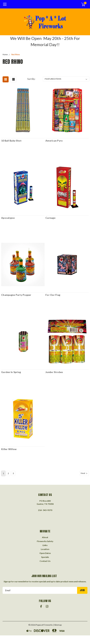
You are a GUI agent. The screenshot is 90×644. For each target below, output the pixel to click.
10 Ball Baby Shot (11, 141)
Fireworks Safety (45, 541)
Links (45, 545)
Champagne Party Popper (16, 295)
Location (45, 549)
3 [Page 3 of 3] (13, 473)
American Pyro (54, 141)
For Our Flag (53, 295)
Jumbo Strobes (54, 372)
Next (84, 473)
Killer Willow (9, 449)
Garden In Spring (11, 372)
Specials (45, 557)
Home (5, 55)
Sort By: (31, 79)
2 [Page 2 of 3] (8, 473)
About (45, 537)
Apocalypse (8, 218)
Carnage (50, 218)
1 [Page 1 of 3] (3, 473)
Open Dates (45, 553)
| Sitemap (57, 625)
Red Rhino (16, 55)
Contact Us (45, 561)
